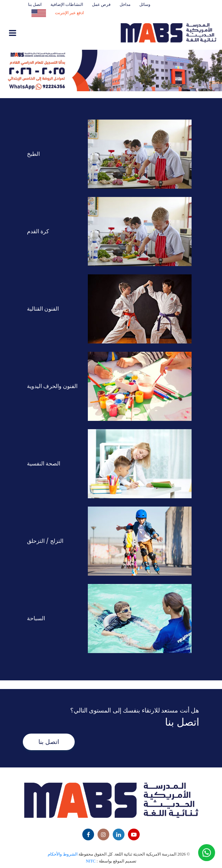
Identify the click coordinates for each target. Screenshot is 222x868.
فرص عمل (101, 4)
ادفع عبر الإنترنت (69, 13)
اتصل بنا (35, 4)
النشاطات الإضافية (67, 4)
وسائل (145, 4)
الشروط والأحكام (63, 854)
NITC (91, 861)
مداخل (125, 4)
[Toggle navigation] (30, 34)
